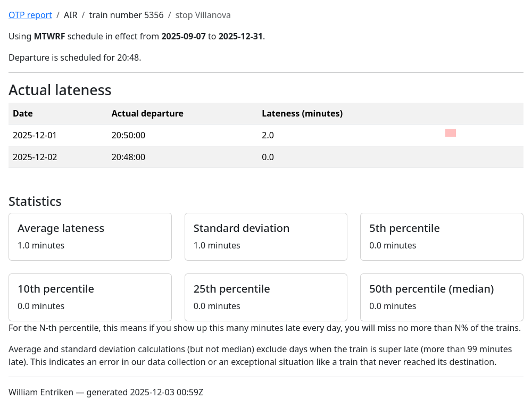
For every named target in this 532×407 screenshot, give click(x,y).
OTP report (30, 15)
